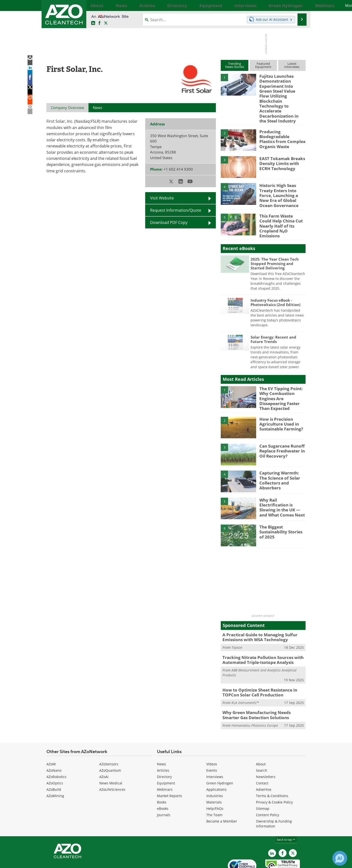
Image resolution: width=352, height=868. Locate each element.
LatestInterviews (292, 65)
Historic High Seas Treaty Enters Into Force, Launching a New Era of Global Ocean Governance (282, 184)
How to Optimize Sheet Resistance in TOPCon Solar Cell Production (256, 670)
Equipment (166, 758)
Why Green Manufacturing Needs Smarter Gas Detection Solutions (261, 691)
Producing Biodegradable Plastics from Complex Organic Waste (280, 128)
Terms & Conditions (272, 771)
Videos (212, 739)
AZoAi (104, 752)
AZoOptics (55, 758)
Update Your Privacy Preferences (83, 862)
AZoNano (54, 746)
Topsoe (237, 626)
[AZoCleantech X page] (293, 828)
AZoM (51, 739)
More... (300, 5)
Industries (215, 771)
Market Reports (170, 771)
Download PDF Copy (169, 222)
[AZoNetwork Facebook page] (99, 23)
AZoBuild (54, 765)
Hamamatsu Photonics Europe (255, 701)
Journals (164, 790)
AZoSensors (109, 739)
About (261, 739)
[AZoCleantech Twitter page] (106, 23)
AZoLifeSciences (112, 765)
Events (212, 746)
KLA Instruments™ (245, 679)
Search (262, 746)
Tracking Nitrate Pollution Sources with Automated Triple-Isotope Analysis (259, 638)
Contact (262, 758)
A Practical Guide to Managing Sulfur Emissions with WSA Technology (256, 617)
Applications (216, 765)
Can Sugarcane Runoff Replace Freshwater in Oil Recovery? (280, 430)
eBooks (163, 784)
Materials (214, 777)
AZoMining (55, 771)
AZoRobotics (56, 752)
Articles (163, 746)
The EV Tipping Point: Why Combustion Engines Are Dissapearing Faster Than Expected (282, 378)
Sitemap (263, 784)
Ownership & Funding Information (274, 799)
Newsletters (266, 752)
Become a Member (222, 797)
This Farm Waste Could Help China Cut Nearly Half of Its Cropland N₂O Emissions (281, 209)
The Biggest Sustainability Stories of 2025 (281, 511)
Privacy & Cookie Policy (274, 777)
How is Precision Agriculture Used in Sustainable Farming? (279, 403)
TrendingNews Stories (235, 65)
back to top (286, 815)
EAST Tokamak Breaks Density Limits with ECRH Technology (279, 153)
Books (162, 777)
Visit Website (162, 198)
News (161, 739)
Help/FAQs (215, 784)
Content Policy (268, 790)
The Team (214, 790)
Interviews (215, 752)
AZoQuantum (110, 746)
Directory (164, 752)
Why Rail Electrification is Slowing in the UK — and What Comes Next (281, 484)
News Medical (111, 758)
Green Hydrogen (220, 758)
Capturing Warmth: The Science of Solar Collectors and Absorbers (282, 457)
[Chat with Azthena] (340, 858)
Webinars (165, 765)
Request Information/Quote (176, 210)
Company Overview (67, 108)
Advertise (264, 765)
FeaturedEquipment (263, 65)
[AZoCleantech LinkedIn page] (93, 23)
